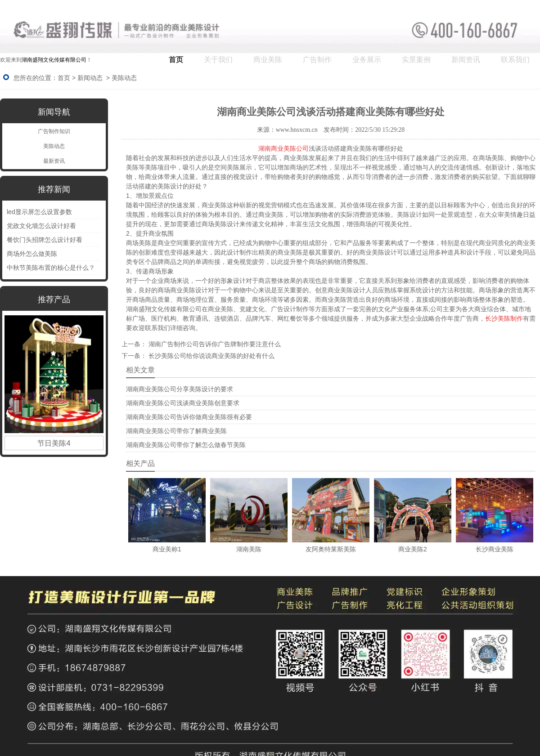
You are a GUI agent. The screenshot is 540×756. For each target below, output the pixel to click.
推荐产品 (54, 300)
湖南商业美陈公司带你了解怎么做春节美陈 (186, 445)
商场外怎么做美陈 (32, 254)
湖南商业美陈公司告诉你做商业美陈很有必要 (189, 417)
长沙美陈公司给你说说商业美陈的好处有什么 (211, 356)
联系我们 (515, 60)
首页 (176, 60)
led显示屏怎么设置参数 (39, 212)
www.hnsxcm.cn (297, 130)
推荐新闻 (54, 189)
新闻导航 (54, 112)
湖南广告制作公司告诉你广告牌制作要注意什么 (214, 344)
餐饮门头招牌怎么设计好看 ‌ (45, 240)
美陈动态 (54, 146)
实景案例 (416, 60)
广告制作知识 (54, 131)
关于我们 (218, 60)
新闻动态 (90, 78)
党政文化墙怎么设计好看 (41, 226)
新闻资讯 (466, 60)
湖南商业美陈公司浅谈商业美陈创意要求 (183, 403)
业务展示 (367, 60)
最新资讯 (54, 161)
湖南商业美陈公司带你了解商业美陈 (176, 431)
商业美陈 (268, 60)
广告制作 (317, 60)
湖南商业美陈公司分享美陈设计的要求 (180, 389)
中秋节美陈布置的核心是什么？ (51, 268)
